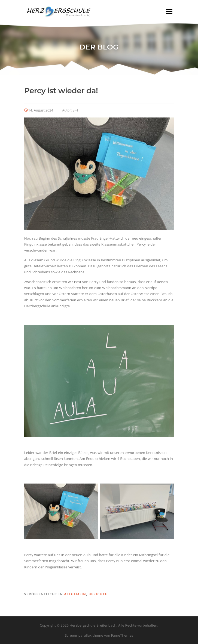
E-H (75, 110)
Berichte (98, 594)
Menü (169, 11)
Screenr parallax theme (84, 635)
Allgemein (75, 594)
